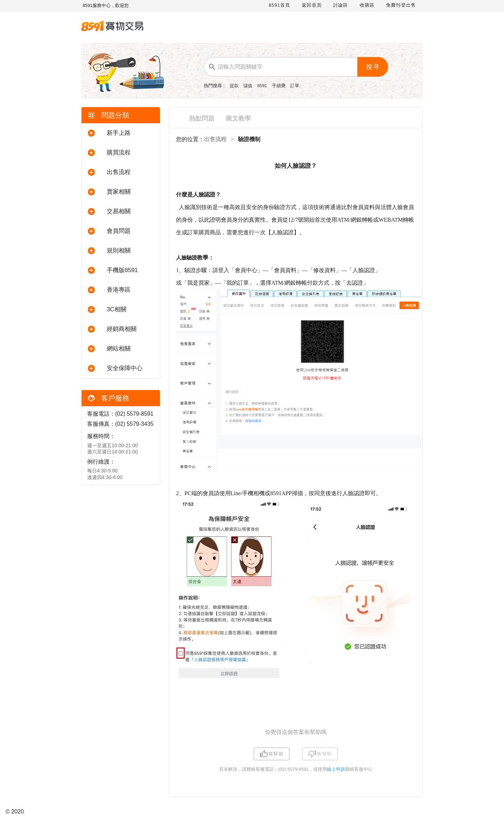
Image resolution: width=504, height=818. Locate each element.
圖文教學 (238, 118)
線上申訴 (336, 769)
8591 (263, 86)
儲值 (248, 86)
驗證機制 (249, 139)
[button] (121, 133)
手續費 (279, 86)
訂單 (295, 86)
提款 (235, 86)
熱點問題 (202, 118)
